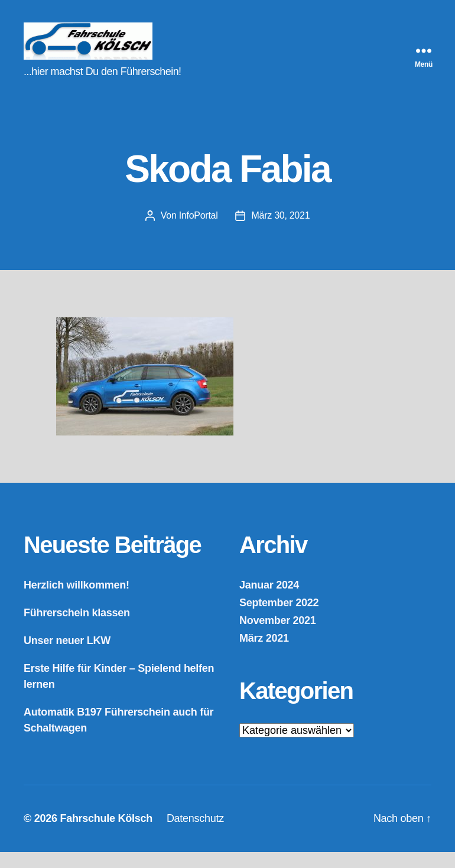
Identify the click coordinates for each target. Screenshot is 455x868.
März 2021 (264, 654)
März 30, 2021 (280, 231)
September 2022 (279, 619)
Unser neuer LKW (67, 656)
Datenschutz (195, 834)
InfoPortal (199, 231)
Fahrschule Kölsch (106, 834)
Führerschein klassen (77, 629)
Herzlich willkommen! (77, 601)
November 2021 (278, 636)
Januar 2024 (269, 601)
